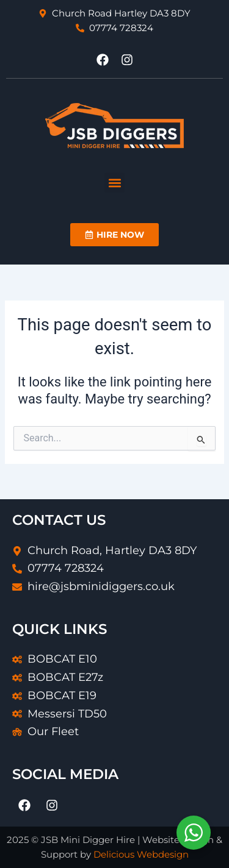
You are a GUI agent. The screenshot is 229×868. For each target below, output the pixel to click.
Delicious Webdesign (141, 855)
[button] (114, 183)
